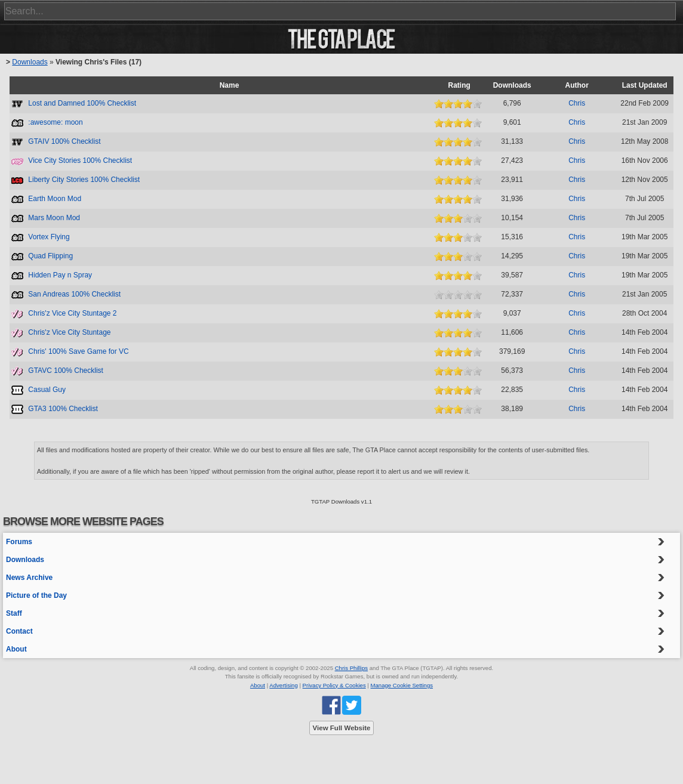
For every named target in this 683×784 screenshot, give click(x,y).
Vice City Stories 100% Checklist (80, 160)
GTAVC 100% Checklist (66, 371)
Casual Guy (47, 390)
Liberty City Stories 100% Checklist (84, 180)
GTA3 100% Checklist (63, 409)
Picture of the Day (36, 595)
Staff (14, 613)
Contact (19, 631)
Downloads (30, 62)
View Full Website (342, 728)
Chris (577, 103)
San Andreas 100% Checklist (74, 294)
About (16, 649)
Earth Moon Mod (55, 199)
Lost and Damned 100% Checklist (82, 103)
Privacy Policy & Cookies (334, 685)
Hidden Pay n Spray (60, 275)
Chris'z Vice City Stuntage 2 (72, 313)
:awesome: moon (55, 122)
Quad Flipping (50, 256)
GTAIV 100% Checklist (64, 141)
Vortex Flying (49, 237)
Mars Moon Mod (54, 218)
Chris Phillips (351, 668)
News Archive (29, 578)
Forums (19, 542)
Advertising (283, 685)
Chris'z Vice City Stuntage (69, 332)
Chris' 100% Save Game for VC (78, 351)
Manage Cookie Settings (402, 685)
